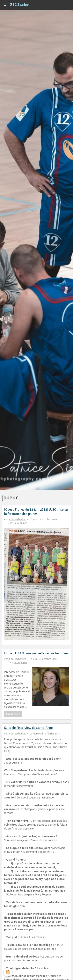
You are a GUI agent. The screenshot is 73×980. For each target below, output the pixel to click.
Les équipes (21, 523)
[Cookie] (8, 972)
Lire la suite (13, 714)
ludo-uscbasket (17, 519)
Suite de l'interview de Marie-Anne (28, 728)
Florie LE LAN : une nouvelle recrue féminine (36, 653)
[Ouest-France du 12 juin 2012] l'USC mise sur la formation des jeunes (36, 512)
